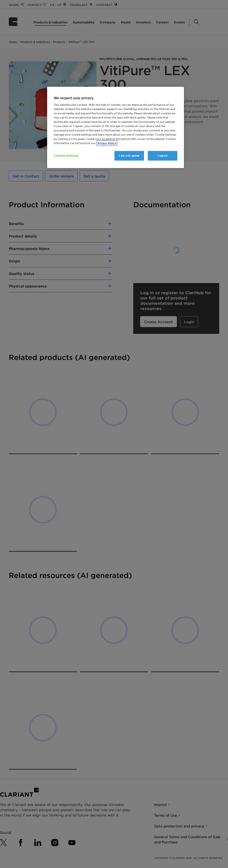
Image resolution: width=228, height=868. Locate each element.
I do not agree (129, 156)
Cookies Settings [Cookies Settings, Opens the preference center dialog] (66, 155)
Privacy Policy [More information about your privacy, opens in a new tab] (107, 143)
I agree (163, 156)
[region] (116, 127)
